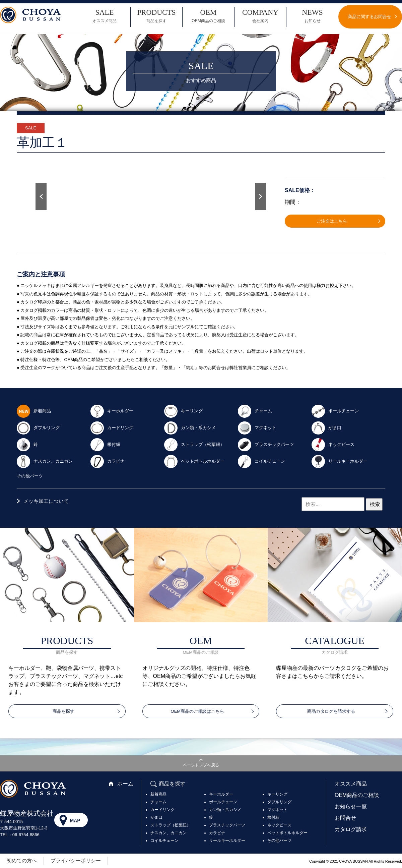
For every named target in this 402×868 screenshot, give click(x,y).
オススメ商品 (351, 784)
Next (261, 196)
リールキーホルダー (339, 461)
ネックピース (333, 444)
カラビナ (107, 461)
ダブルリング (38, 427)
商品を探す (63, 711)
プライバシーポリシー (76, 860)
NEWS (312, 16)
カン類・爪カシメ (190, 427)
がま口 (326, 427)
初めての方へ (22, 860)
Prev (41, 196)
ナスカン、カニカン (44, 461)
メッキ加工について (46, 501)
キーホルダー (112, 411)
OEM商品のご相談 (357, 795)
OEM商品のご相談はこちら (198, 711)
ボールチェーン (335, 411)
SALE (105, 16)
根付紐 (105, 444)
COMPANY (260, 16)
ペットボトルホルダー (194, 461)
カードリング (112, 427)
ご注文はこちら (332, 221)
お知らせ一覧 (351, 806)
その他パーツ (30, 476)
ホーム (125, 784)
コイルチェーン (261, 461)
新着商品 (33, 411)
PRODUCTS (156, 16)
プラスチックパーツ (265, 444)
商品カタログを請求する (331, 711)
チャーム (255, 411)
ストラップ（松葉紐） (194, 444)
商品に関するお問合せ (370, 17)
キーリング (183, 411)
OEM (208, 16)
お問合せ (345, 818)
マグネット (257, 427)
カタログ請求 (351, 829)
